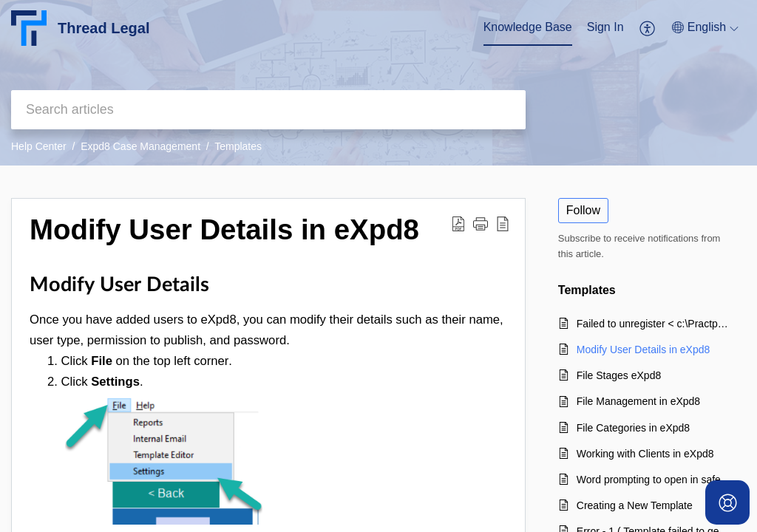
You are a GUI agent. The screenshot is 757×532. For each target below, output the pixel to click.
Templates (238, 146)
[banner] (378, 83)
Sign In (605, 27)
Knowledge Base (528, 27)
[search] (268, 110)
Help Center (39, 146)
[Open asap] (727, 502)
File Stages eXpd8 (619, 375)
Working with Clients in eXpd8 (645, 454)
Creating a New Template (635, 505)
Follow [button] (583, 210)
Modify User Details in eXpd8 (644, 349)
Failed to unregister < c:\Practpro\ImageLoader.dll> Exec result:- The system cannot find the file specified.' (654, 324)
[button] (648, 28)
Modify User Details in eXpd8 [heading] (224, 229)
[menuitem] (528, 28)
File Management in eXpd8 (638, 401)
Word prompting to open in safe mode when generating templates (654, 480)
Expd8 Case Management (140, 146)
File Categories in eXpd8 (633, 428)
